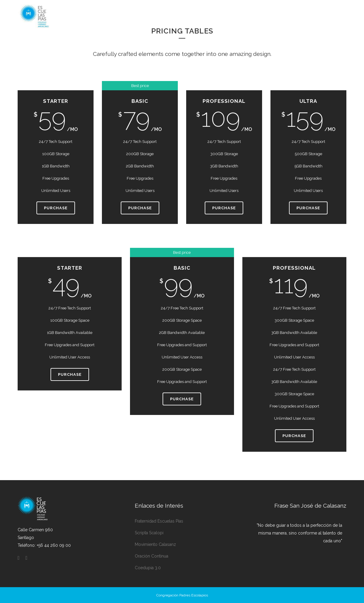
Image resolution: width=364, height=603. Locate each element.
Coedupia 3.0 (148, 568)
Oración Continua (152, 556)
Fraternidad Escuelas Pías (159, 521)
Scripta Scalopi (149, 533)
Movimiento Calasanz (155, 544)
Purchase (56, 208)
